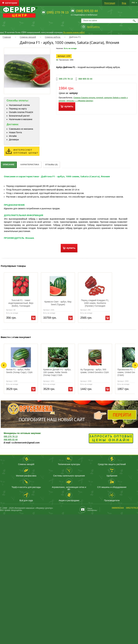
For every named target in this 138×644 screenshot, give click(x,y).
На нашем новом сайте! (78, 32)
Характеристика (30, 165)
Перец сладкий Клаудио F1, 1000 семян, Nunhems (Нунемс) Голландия (95, 303)
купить (67, 106)
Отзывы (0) (51, 165)
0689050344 (118, 508)
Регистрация (110, 3)
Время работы (93, 27)
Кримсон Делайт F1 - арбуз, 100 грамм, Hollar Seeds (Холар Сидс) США (57, 372)
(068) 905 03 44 (87, 11)
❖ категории (10, 3)
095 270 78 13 (66, 79)
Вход (124, 3)
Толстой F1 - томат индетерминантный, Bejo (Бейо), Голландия (21, 303)
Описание (9, 165)
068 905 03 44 (85, 79)
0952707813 (132, 508)
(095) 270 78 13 (58, 12)
